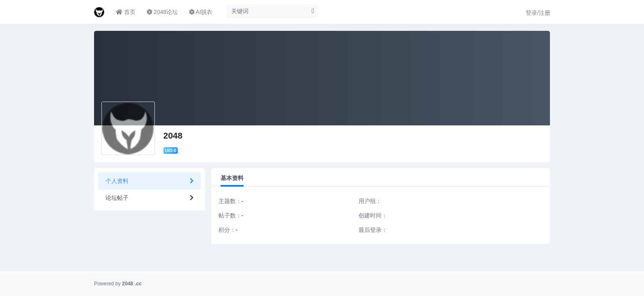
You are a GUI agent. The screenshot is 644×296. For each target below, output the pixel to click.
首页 (126, 12)
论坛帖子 (117, 198)
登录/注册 (538, 13)
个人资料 (117, 181)
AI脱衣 (201, 12)
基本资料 (232, 178)
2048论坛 (162, 12)
